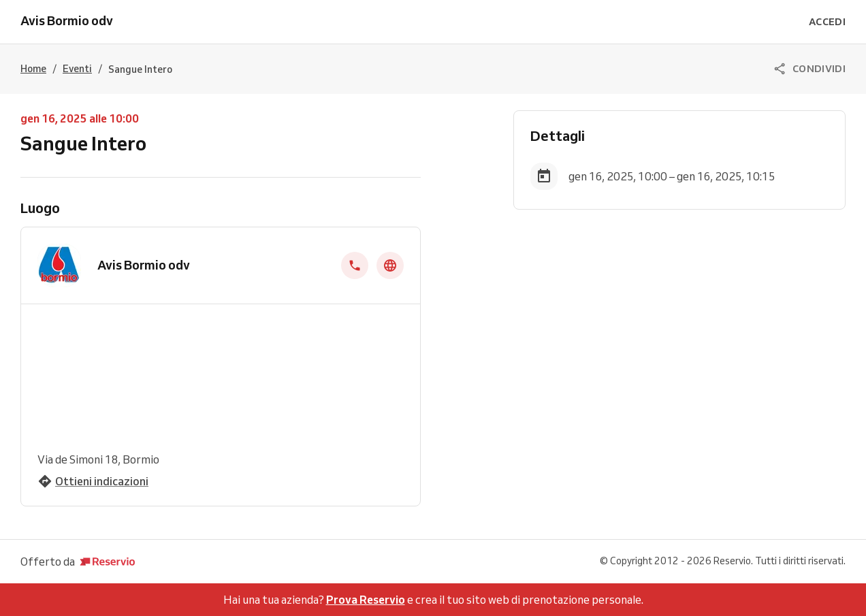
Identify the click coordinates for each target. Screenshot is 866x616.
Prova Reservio (366, 600)
